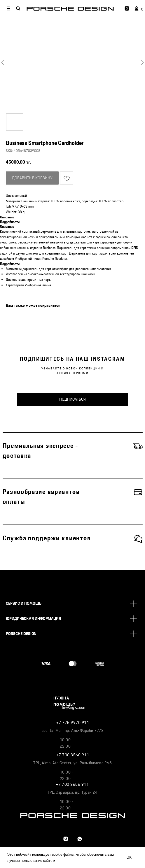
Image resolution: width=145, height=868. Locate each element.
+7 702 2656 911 (72, 785)
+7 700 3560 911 (73, 755)
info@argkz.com (73, 708)
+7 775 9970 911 (73, 723)
